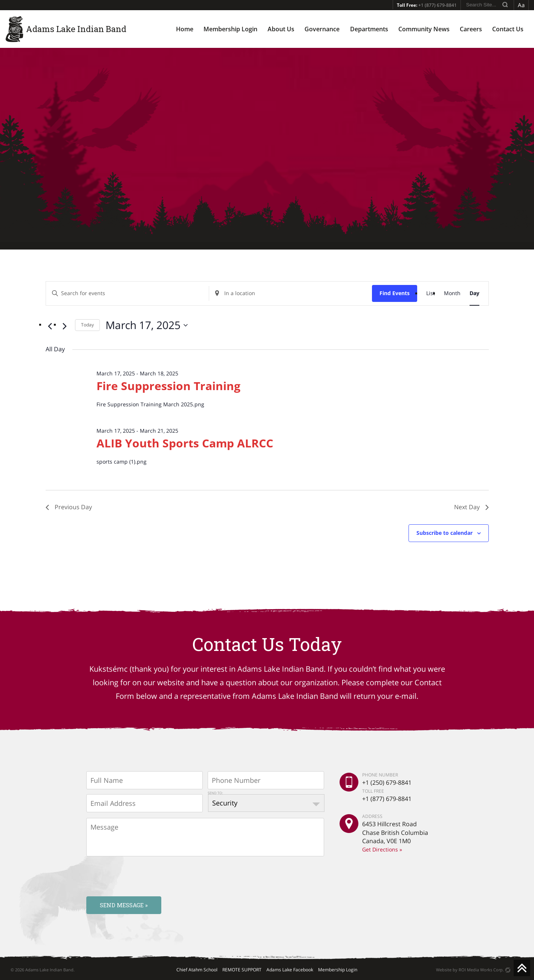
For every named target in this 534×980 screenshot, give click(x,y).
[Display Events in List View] (431, 293)
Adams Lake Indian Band (76, 29)
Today (87, 325)
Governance (322, 29)
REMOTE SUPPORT (242, 970)
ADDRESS (372, 816)
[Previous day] (50, 326)
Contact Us (508, 29)
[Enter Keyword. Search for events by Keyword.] (127, 293)
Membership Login (230, 29)
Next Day (471, 507)
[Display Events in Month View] (452, 293)
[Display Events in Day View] (474, 293)
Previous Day (69, 507)
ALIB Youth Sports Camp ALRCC (185, 443)
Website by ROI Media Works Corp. (470, 970)
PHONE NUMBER (380, 775)
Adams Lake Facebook (290, 970)
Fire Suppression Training (168, 386)
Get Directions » (382, 849)
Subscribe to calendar (444, 533)
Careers (471, 29)
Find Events (395, 293)
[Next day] (65, 326)
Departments (369, 29)
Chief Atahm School (197, 970)
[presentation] (144, 876)
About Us (281, 29)
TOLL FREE (373, 791)
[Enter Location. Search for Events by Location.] (291, 293)
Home (185, 29)
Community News (424, 29)
